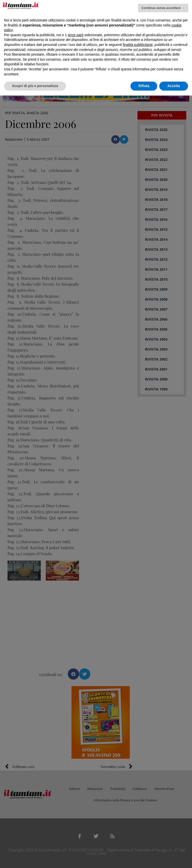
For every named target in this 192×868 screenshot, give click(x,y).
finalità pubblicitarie (138, 45)
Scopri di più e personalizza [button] (35, 86)
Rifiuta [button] (144, 86)
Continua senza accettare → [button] (163, 8)
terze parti (75, 35)
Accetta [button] (174, 86)
